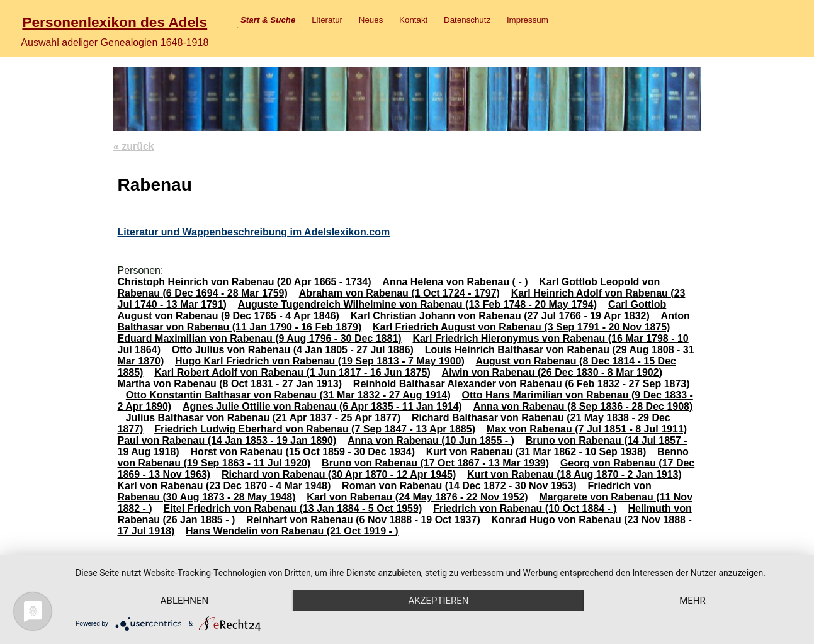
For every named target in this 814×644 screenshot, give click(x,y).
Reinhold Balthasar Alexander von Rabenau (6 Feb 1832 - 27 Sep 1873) (522, 384)
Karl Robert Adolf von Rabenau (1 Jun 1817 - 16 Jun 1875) (292, 372)
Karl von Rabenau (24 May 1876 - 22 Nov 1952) (417, 497)
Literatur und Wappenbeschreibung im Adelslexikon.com (253, 232)
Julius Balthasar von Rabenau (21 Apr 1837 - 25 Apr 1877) (263, 418)
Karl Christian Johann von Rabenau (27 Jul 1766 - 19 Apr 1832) (500, 316)
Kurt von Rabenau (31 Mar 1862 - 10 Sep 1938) (536, 452)
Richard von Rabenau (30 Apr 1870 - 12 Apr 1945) (339, 474)
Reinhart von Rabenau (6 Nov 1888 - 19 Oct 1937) (363, 520)
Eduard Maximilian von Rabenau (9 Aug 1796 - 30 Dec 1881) (259, 338)
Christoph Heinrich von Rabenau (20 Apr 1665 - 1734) (244, 282)
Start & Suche (268, 20)
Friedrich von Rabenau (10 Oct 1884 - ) (525, 508)
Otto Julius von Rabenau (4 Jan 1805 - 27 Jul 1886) (293, 350)
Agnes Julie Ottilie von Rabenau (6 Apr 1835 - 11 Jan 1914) (322, 406)
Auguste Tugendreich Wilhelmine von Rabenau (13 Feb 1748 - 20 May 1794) (417, 304)
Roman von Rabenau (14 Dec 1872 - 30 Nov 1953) (459, 486)
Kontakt (413, 20)
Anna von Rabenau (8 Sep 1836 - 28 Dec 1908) (583, 406)
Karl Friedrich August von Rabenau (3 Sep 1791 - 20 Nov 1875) (521, 327)
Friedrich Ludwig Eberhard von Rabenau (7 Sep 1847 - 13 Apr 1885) (315, 429)
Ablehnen (184, 601)
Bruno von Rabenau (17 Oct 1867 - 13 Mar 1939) (435, 463)
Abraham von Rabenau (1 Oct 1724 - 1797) (399, 293)
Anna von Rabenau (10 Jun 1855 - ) (431, 440)
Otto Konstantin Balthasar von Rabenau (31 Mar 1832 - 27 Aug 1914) (288, 395)
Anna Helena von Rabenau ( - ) (455, 282)
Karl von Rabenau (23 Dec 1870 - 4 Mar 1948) (224, 486)
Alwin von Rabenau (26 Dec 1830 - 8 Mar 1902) (552, 372)
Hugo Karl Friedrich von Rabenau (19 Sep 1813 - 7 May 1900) (320, 361)
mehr (692, 601)
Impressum (528, 20)
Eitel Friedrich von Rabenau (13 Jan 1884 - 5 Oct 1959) (292, 508)
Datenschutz (467, 20)
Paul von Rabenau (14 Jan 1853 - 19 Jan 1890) (227, 440)
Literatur (327, 20)
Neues (371, 20)
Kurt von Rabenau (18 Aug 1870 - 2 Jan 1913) (574, 474)
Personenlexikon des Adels (115, 22)
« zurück (134, 146)
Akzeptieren (438, 601)
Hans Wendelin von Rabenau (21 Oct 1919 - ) (292, 531)
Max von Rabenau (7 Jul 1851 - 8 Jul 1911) (587, 429)
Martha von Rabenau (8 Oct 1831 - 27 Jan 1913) (229, 384)
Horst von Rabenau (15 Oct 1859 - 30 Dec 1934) (302, 452)
